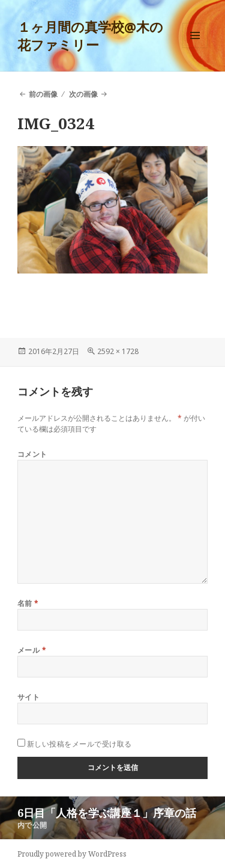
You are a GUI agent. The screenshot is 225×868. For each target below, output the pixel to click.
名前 (28, 603)
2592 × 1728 (118, 351)
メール (32, 650)
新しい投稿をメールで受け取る (79, 744)
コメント (32, 454)
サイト (28, 697)
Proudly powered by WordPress (72, 854)
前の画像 (43, 94)
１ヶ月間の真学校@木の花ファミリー (90, 35)
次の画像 (83, 94)
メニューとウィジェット (195, 48)
